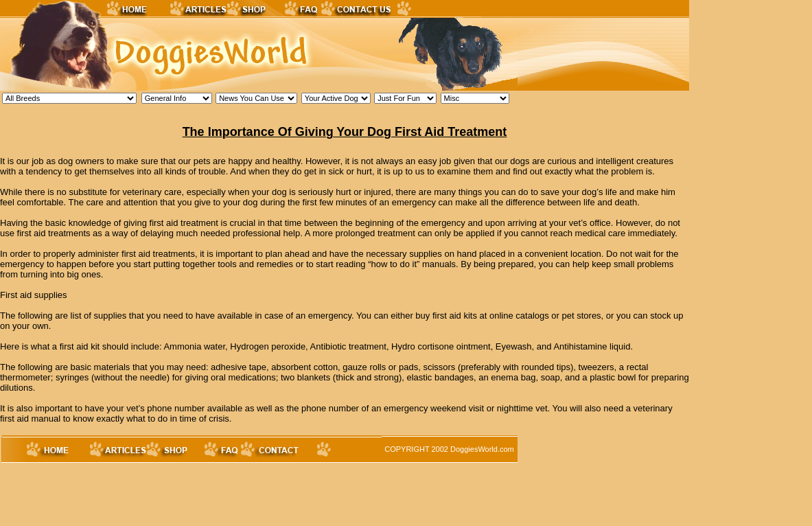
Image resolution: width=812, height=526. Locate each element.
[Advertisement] (250, 495)
